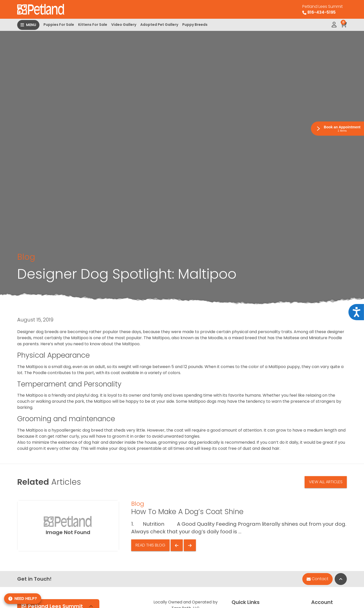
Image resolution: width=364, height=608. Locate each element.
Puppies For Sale (59, 25)
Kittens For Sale (93, 25)
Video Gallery (124, 25)
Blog (26, 257)
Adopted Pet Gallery (159, 25)
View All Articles (326, 482)
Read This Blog (150, 545)
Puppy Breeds (195, 25)
